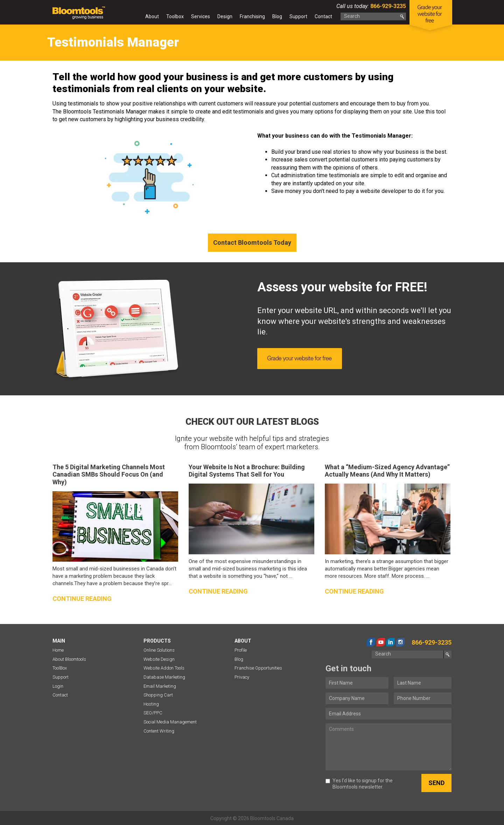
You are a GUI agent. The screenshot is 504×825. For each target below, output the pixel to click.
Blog (277, 16)
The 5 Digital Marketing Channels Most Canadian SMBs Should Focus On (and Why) (109, 474)
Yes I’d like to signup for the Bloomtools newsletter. (359, 784)
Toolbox (175, 16)
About (152, 16)
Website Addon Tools (164, 668)
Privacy (242, 677)
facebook (371, 642)
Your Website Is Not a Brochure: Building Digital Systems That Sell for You (247, 471)
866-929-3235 (387, 6)
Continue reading (82, 599)
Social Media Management (170, 722)
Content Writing (159, 731)
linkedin (391, 642)
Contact (323, 16)
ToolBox (60, 668)
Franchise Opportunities (258, 668)
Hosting (151, 704)
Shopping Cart (158, 695)
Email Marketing (160, 686)
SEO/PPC (153, 713)
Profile (241, 650)
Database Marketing (164, 677)
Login (58, 686)
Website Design (159, 659)
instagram (400, 642)
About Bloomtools (69, 659)
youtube (381, 642)
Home (135, 18)
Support (298, 16)
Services (201, 16)
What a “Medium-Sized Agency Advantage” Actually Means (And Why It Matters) (387, 471)
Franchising (252, 16)
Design (225, 16)
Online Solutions (159, 650)
